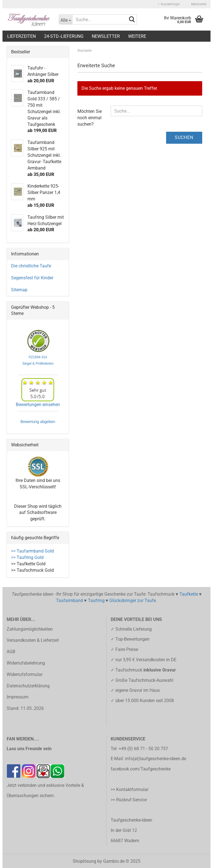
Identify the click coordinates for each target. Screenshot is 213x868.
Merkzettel (197, 4)
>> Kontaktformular (130, 789)
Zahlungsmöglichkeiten (30, 629)
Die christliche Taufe (31, 266)
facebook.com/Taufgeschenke (141, 769)
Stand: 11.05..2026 (25, 708)
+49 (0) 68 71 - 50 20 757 (143, 749)
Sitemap (19, 290)
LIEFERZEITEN (21, 36)
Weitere (137, 36)
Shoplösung (84, 861)
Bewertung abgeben (38, 422)
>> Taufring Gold (27, 557)
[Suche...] (65, 19)
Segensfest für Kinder (32, 278)
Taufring (96, 600)
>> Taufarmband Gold (32, 551)
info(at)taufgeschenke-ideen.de (156, 759)
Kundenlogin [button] (169, 4)
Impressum (18, 697)
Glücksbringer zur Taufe (133, 600)
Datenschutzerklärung (28, 686)
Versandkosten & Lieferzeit (33, 640)
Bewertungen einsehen (38, 405)
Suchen (184, 137)
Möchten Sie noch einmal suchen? (90, 118)
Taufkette (189, 594)
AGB (11, 652)
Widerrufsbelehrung (26, 663)
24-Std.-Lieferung (64, 36)
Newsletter (106, 36)
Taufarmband (69, 600)
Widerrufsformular (25, 674)
